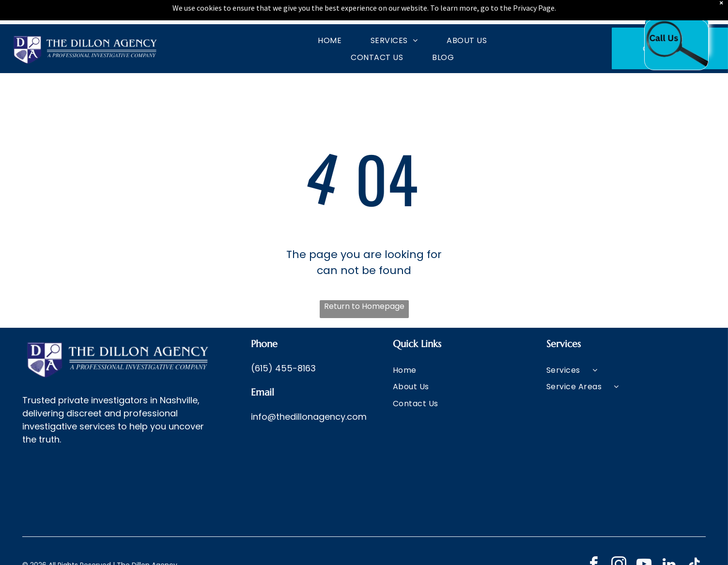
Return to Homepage (364, 306)
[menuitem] (315, 40)
